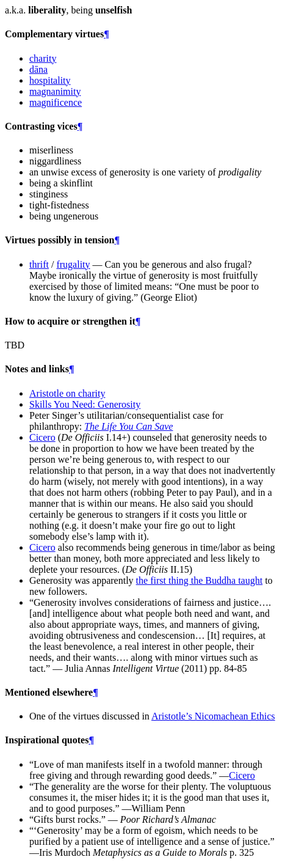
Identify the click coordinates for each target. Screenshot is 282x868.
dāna (38, 69)
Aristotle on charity (67, 393)
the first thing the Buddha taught (200, 580)
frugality (73, 264)
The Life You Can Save (128, 426)
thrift (39, 264)
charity (43, 58)
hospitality (50, 80)
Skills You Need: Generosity (85, 404)
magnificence (56, 102)
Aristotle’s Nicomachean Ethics (213, 716)
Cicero (42, 437)
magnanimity (55, 91)
